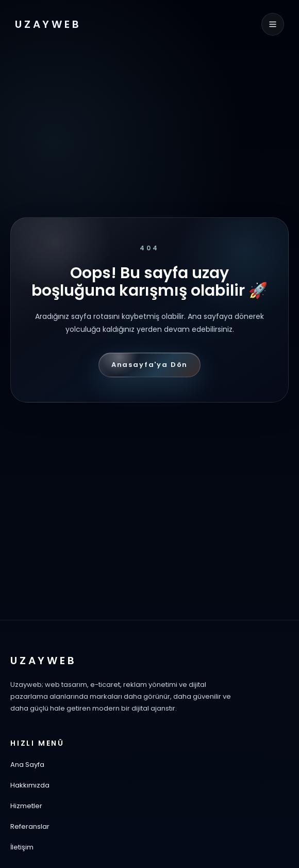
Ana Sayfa (27, 765)
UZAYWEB (48, 24)
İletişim (22, 847)
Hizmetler (26, 806)
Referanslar (30, 826)
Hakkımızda (30, 785)
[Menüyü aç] (273, 24)
